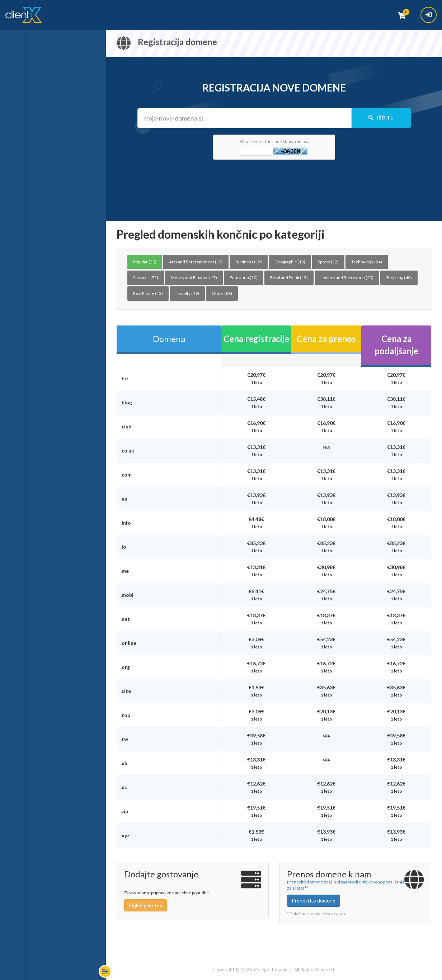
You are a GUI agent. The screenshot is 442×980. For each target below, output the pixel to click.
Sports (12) (328, 262)
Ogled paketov (145, 905)
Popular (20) (145, 262)
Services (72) (146, 278)
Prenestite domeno (314, 901)
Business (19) (249, 262)
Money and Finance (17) (194, 278)
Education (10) (244, 278)
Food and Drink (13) (289, 278)
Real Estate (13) (148, 293)
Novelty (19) (187, 293)
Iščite (381, 118)
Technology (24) (367, 262)
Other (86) (222, 293)
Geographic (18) (290, 262)
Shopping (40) (399, 278)
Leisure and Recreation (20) (347, 278)
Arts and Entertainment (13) (196, 262)
